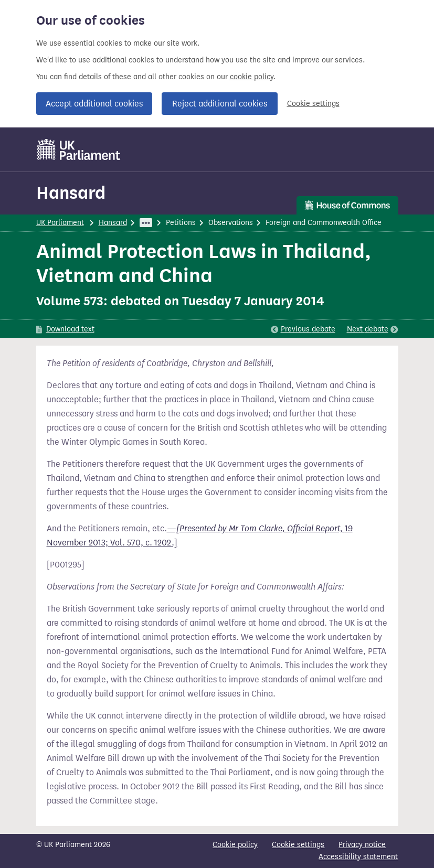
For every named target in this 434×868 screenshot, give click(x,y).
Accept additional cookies (94, 104)
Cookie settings (313, 104)
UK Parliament (60, 223)
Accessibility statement (358, 857)
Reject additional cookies (220, 104)
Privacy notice (362, 845)
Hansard (71, 193)
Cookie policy (235, 845)
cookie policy (252, 77)
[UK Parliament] (79, 149)
